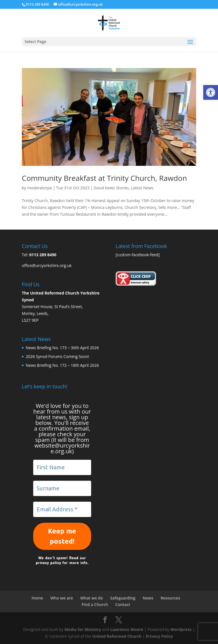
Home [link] (37, 598)
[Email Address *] (62, 509)
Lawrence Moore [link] (127, 629)
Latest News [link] (142, 188)
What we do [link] (92, 598)
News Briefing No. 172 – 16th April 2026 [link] (62, 365)
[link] (211, 92)
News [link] (148, 598)
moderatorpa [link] (40, 188)
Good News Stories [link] (111, 188)
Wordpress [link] (181, 629)
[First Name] (62, 467)
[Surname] (62, 488)
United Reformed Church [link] (117, 636)
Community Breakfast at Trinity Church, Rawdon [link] (104, 178)
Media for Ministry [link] (83, 629)
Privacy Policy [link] (159, 636)
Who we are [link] (62, 598)
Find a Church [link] (95, 604)
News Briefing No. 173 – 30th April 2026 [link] (62, 348)
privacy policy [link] (48, 563)
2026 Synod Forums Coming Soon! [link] (57, 356)
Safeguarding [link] (123, 598)
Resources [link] (170, 598)
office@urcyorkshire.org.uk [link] (47, 265)
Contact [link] (123, 604)
